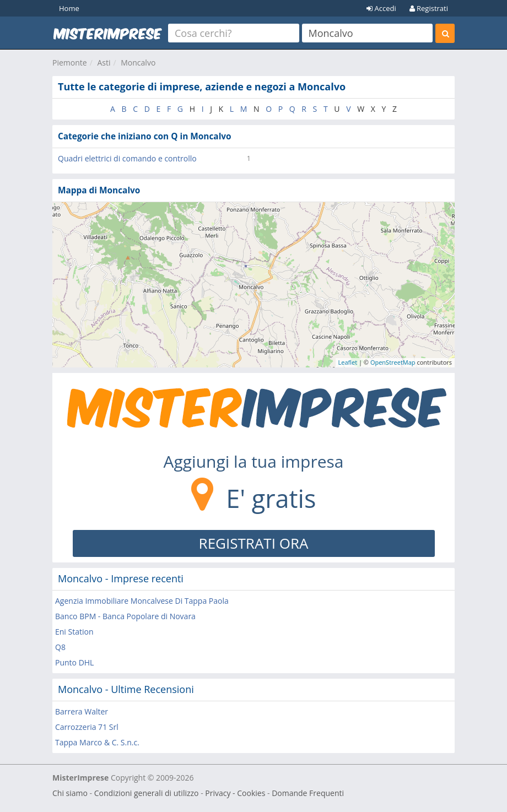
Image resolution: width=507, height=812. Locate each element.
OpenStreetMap (393, 362)
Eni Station (74, 632)
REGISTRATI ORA (254, 543)
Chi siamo (70, 793)
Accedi (381, 8)
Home (69, 8)
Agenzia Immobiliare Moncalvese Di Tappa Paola (142, 601)
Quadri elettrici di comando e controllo (127, 158)
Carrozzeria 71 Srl (87, 727)
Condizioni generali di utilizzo (147, 793)
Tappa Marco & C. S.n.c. (97, 742)
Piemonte (70, 63)
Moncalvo (138, 63)
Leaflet (348, 362)
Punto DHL (74, 662)
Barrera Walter (82, 711)
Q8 (60, 647)
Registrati (429, 8)
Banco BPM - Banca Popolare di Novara (125, 616)
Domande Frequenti (308, 793)
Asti (104, 63)
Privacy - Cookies (235, 793)
